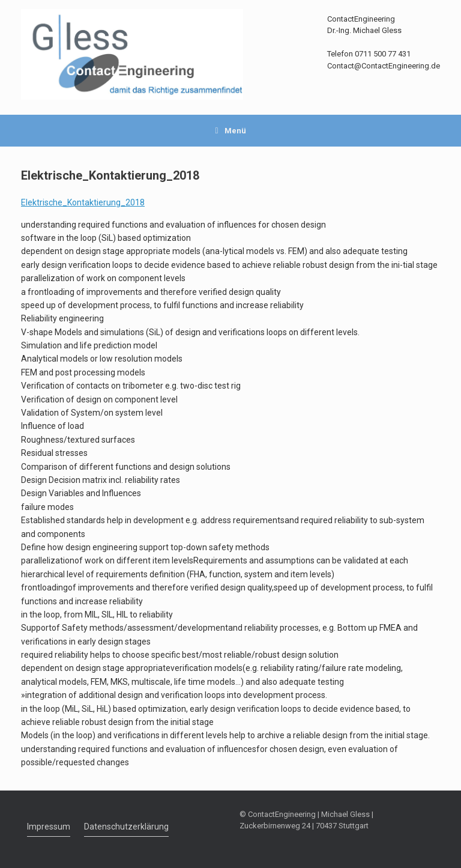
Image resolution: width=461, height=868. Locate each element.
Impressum (49, 827)
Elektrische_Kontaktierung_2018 (83, 202)
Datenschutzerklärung (126, 827)
